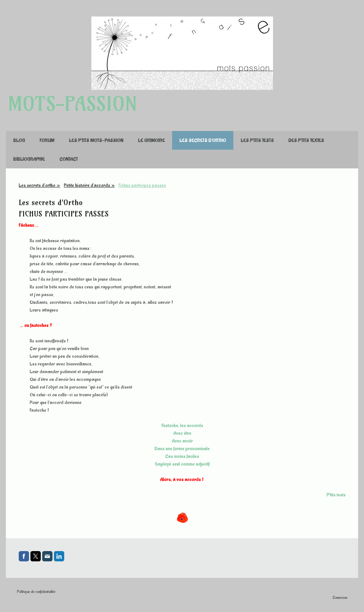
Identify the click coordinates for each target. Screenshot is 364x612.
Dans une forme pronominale (182, 449)
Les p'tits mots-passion (96, 140)
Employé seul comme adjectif (182, 464)
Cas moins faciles (182, 456)
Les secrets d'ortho (203, 140)
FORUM (47, 140)
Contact (69, 159)
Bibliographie (29, 159)
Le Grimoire (151, 140)
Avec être (182, 433)
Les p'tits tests (257, 140)
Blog (19, 140)
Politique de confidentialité (36, 592)
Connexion (340, 598)
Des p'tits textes (306, 140)
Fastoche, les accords (182, 425)
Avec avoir (182, 441)
